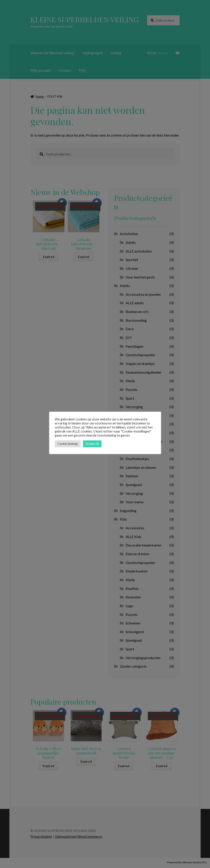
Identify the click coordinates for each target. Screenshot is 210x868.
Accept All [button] (92, 444)
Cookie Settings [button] (68, 444)
